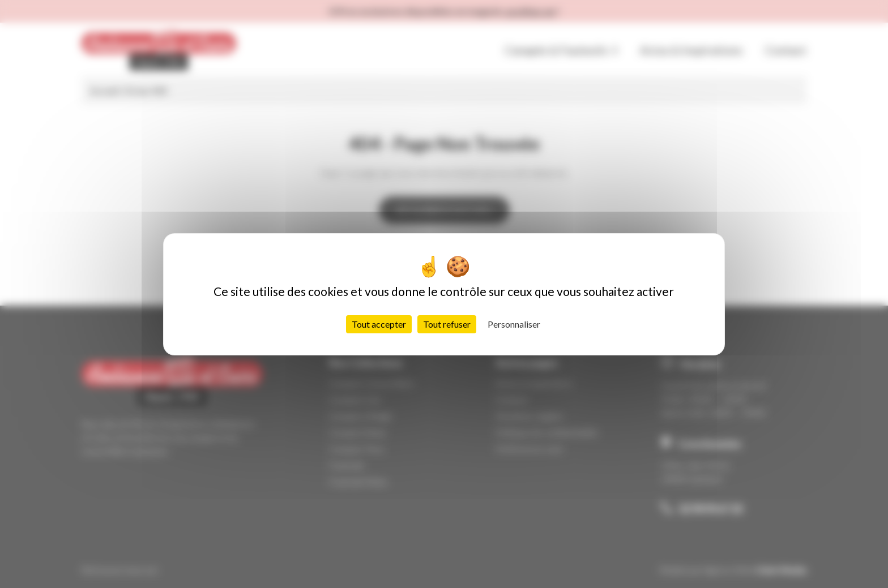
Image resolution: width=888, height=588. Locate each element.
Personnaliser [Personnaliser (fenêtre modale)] (514, 324)
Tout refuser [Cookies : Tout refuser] (447, 324)
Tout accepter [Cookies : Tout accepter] (379, 324)
